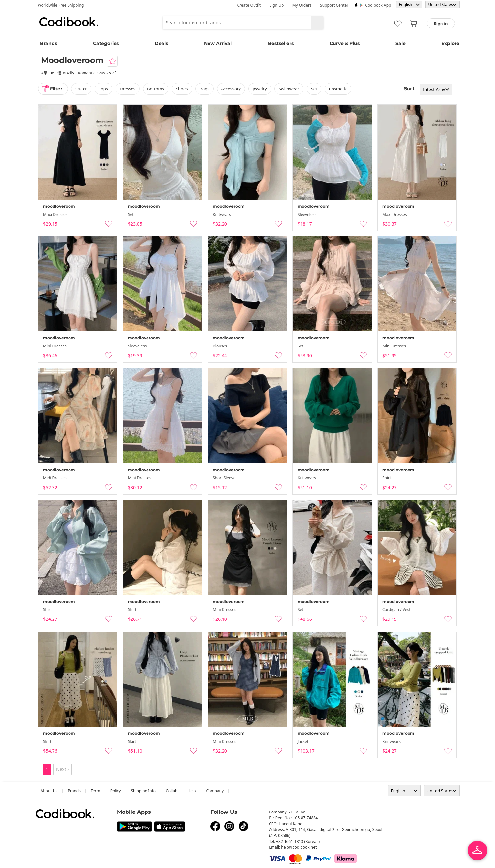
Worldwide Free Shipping (61, 5)
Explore (450, 43)
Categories (106, 43)
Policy (116, 791)
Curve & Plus (345, 43)
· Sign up (275, 5)
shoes (182, 89)
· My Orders (301, 5)
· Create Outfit (248, 5)
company (215, 791)
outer (81, 89)
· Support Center (333, 5)
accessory (231, 89)
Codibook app (378, 5)
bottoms (156, 89)
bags (205, 89)
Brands (49, 43)
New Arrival (218, 43)
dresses (128, 89)
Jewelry (260, 89)
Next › (62, 769)
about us (49, 791)
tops (103, 89)
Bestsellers (281, 43)
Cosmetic (338, 89)
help (192, 791)
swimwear (289, 89)
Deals (161, 43)
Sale (401, 43)
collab (171, 791)
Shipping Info (143, 791)
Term (95, 791)
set (314, 89)
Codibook (69, 22)
